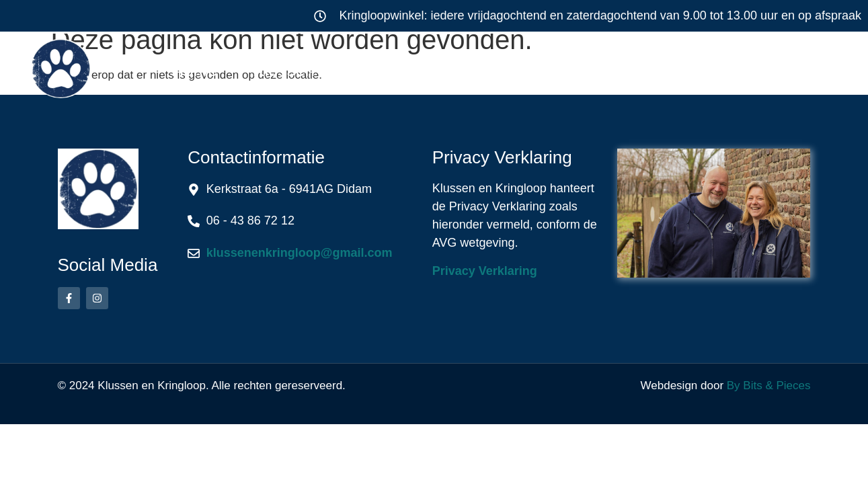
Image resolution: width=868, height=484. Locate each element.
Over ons (669, 70)
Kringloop (423, 70)
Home (194, 70)
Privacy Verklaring (485, 271)
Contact (782, 70)
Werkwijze (547, 70)
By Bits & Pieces (769, 386)
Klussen (296, 70)
